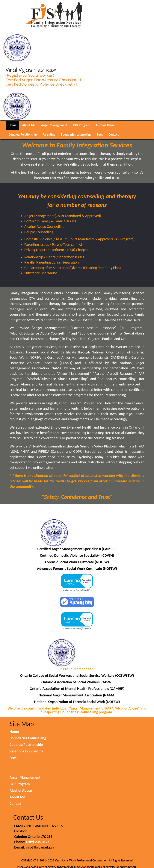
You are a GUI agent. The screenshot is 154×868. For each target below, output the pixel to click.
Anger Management (54, 125)
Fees (100, 135)
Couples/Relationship (23, 135)
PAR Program (81, 125)
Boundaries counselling (76, 135)
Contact (114, 135)
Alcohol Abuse (105, 125)
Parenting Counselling (26, 751)
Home (13, 125)
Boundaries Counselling (28, 738)
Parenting (49, 135)
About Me (29, 125)
